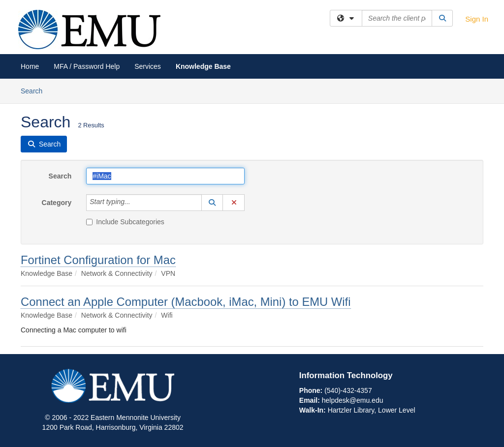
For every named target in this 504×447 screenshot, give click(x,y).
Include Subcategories (125, 222)
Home (30, 66)
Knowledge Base (203, 66)
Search (35, 90)
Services (148, 66)
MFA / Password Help (87, 66)
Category (57, 203)
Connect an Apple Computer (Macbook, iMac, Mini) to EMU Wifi (186, 302)
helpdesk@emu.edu (353, 400)
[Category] (136, 203)
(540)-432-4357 (348, 390)
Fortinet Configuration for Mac (98, 260)
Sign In (477, 19)
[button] (212, 203)
